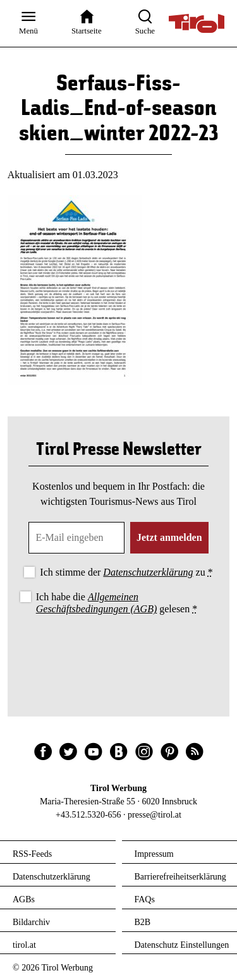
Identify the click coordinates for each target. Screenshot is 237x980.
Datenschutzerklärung (148, 572)
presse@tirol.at (155, 815)
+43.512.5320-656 (88, 815)
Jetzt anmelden (169, 537)
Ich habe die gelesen (117, 603)
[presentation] (119, 652)
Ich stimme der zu (126, 572)
